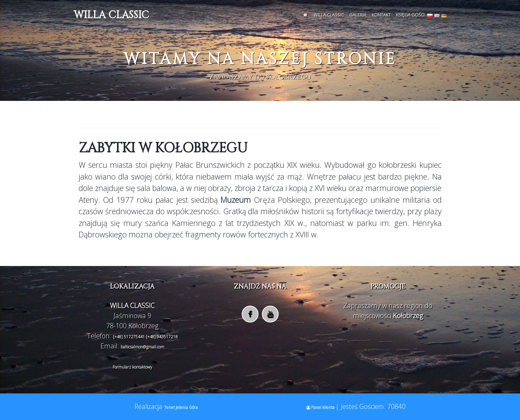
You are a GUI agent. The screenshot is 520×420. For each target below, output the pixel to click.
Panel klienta (321, 407)
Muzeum (234, 200)
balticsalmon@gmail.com (143, 347)
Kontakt (381, 15)
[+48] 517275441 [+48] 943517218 (145, 337)
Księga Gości (410, 15)
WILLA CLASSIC (111, 15)
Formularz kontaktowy (132, 367)
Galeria (358, 15)
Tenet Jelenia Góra (181, 407)
